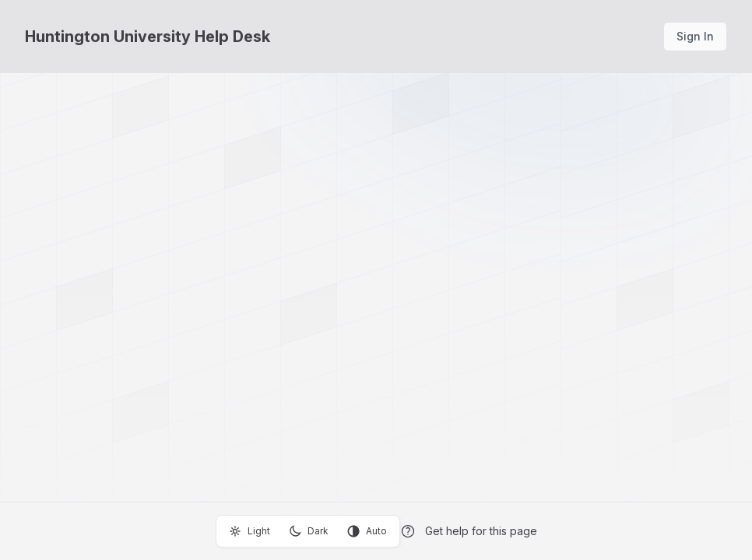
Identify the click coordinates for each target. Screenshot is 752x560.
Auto (367, 531)
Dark (309, 531)
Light (249, 531)
